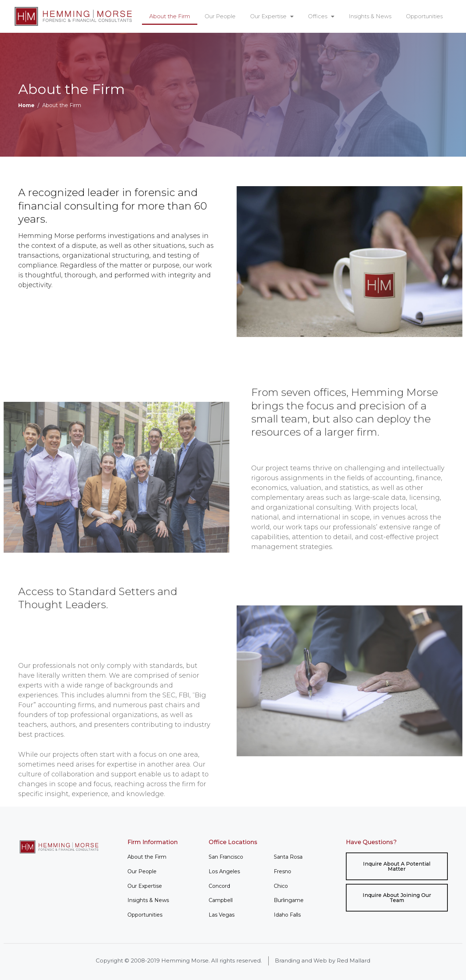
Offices (321, 17)
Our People (220, 16)
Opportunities (424, 16)
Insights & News (370, 16)
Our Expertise (272, 17)
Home (26, 105)
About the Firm (170, 16)
